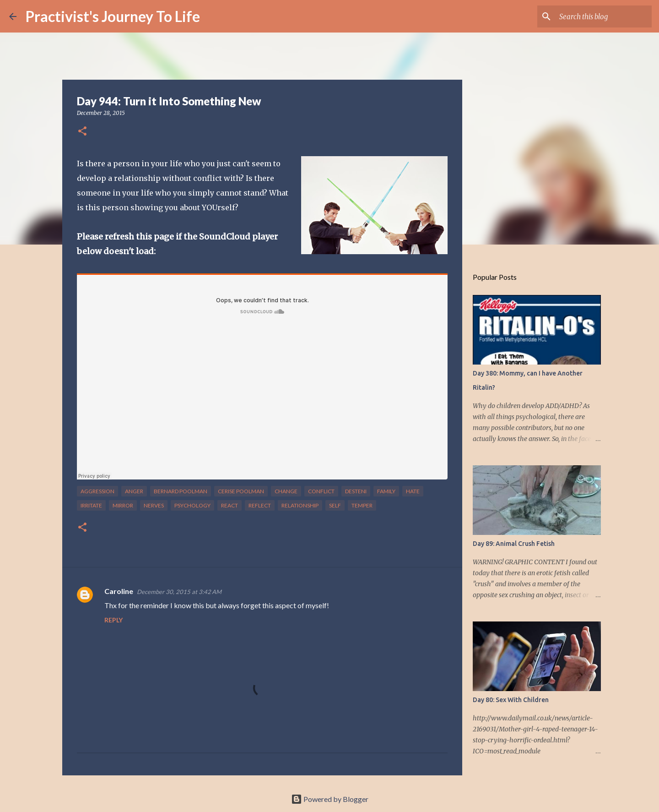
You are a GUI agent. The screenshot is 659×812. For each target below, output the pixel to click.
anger (134, 491)
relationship (300, 505)
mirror (123, 505)
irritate (91, 505)
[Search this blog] (604, 16)
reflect (260, 505)
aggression (97, 491)
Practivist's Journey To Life (113, 16)
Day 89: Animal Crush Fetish (514, 544)
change (286, 491)
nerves (154, 505)
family (386, 491)
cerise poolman (241, 491)
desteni (356, 491)
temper (362, 505)
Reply (113, 620)
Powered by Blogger (330, 799)
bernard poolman (181, 491)
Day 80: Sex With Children (511, 700)
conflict (321, 491)
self (335, 505)
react (230, 505)
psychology (192, 505)
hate (413, 491)
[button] (82, 132)
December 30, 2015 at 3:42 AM (179, 592)
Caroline (119, 591)
